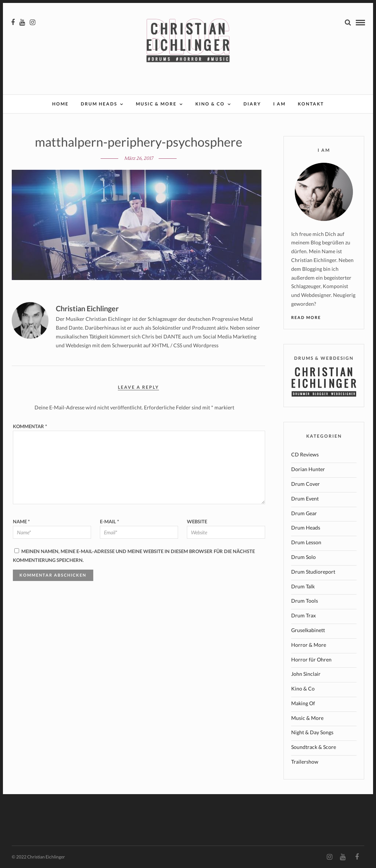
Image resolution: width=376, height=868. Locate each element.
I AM (279, 104)
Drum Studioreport (313, 572)
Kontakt (311, 104)
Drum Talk (303, 586)
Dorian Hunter (308, 469)
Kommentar (30, 426)
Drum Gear (304, 513)
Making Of (303, 703)
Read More (306, 317)
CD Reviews (305, 454)
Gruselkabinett (308, 630)
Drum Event (305, 498)
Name (21, 521)
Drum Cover (305, 484)
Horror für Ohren (311, 659)
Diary (252, 104)
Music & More (156, 104)
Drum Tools (305, 601)
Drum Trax (303, 615)
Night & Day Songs (312, 732)
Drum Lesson (306, 542)
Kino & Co (210, 104)
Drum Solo (303, 557)
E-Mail (109, 521)
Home (60, 104)
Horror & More (309, 645)
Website (197, 521)
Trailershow (305, 762)
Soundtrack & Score (314, 747)
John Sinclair (306, 674)
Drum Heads (99, 104)
